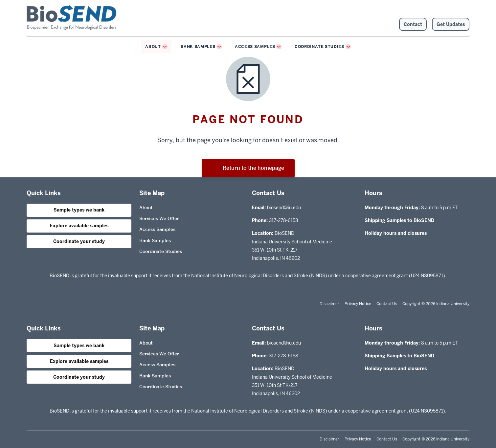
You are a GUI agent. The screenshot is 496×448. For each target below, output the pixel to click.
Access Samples (255, 47)
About (153, 47)
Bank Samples (198, 47)
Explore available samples (79, 226)
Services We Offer (159, 218)
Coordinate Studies (319, 47)
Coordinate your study (79, 241)
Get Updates (451, 24)
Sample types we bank (79, 210)
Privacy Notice (358, 304)
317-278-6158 (284, 220)
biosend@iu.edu (284, 208)
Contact (413, 24)
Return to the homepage (248, 168)
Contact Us (387, 304)
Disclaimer (329, 304)
